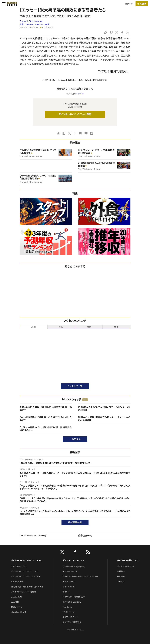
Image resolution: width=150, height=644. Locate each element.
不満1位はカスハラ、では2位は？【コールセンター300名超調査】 (104, 409)
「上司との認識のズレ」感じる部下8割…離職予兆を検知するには (46, 429)
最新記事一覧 (75, 522)
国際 (22, 24)
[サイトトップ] (11, 4)
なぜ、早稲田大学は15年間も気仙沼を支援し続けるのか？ (46, 409)
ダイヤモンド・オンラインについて (26, 561)
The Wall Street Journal (31, 21)
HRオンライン (68, 612)
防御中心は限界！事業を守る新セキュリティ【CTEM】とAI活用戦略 (104, 419)
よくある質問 (16, 597)
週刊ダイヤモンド (70, 571)
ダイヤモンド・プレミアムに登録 (75, 114)
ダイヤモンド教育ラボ (72, 622)
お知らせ (121, 582)
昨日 (61, 327)
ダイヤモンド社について (128, 561)
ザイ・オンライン (69, 587)
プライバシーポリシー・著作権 (24, 592)
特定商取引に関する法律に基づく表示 (27, 587)
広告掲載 (15, 602)
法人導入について (19, 612)
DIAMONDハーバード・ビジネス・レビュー (80, 577)
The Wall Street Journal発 (38, 24)
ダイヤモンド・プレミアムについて (25, 571)
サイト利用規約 (17, 582)
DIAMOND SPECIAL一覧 (33, 536)
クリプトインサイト (70, 617)
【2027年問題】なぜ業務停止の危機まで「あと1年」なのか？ (46, 419)
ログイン (129, 4)
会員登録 (142, 4)
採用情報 (121, 577)
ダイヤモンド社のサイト (73, 561)
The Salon (67, 607)
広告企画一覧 (85, 536)
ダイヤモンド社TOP (125, 566)
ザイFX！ (66, 592)
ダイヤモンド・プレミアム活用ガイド (26, 577)
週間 (89, 327)
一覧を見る (75, 439)
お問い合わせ (17, 607)
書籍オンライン (69, 582)
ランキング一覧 (75, 386)
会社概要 (121, 571)
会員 (116, 327)
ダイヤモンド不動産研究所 (74, 597)
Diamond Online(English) (74, 566)
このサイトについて (19, 566)
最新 (34, 327)
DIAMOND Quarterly (72, 602)
